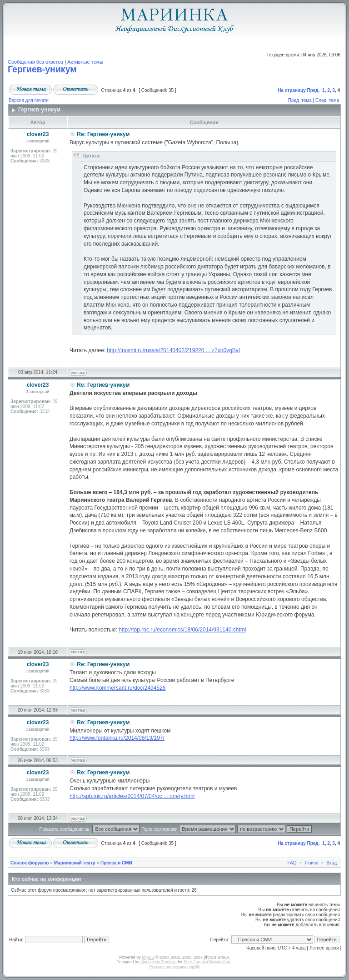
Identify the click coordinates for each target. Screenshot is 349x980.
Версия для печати (29, 100)
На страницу (292, 90)
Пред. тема (300, 100)
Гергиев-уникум (42, 69)
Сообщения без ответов (35, 62)
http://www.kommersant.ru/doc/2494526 (117, 688)
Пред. (314, 90)
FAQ (292, 863)
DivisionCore (220, 962)
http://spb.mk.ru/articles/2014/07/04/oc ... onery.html (132, 796)
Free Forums (195, 962)
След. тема (327, 100)
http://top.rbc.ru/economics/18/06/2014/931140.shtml (182, 630)
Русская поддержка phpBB (175, 967)
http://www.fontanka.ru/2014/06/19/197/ (117, 738)
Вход (332, 863)
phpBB (148, 957)
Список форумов (30, 863)
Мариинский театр (75, 863)
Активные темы (85, 62)
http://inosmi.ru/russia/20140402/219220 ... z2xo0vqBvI (173, 350)
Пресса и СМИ (116, 863)
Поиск (312, 863)
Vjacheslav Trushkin (159, 962)
